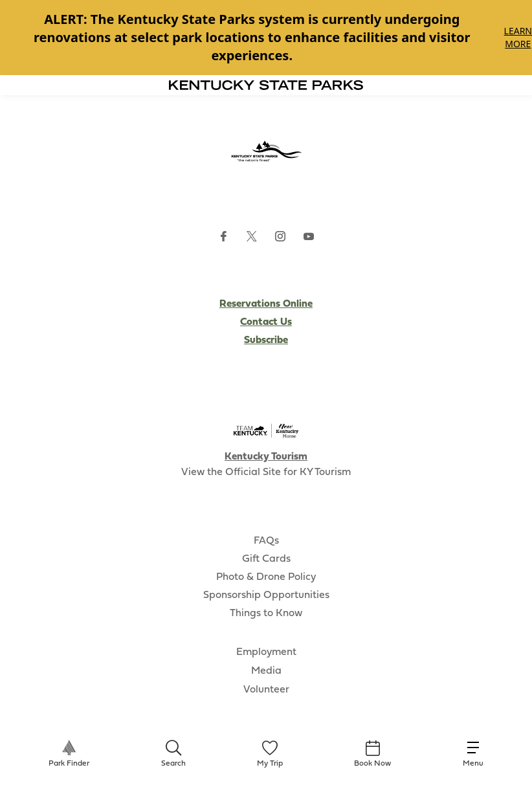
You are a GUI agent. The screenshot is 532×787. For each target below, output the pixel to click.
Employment (266, 652)
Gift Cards (266, 559)
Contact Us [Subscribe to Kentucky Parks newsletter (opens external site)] (266, 322)
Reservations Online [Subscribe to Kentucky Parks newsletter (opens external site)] (266, 304)
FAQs (266, 541)
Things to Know (266, 614)
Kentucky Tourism (266, 457)
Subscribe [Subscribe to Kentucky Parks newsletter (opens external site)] (266, 340)
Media (266, 671)
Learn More (518, 37)
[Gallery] (266, 38)
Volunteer (266, 690)
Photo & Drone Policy (266, 577)
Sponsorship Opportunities (266, 595)
